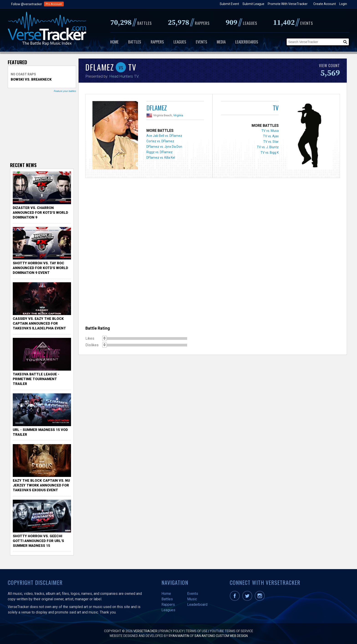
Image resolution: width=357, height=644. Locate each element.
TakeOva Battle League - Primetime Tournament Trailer (36, 379)
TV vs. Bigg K (270, 153)
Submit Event (229, 4)
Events (201, 42)
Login (343, 4)
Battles (135, 42)
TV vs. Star (271, 142)
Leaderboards (247, 42)
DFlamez (157, 108)
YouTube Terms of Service (231, 631)
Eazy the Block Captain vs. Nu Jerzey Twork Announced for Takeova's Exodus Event (41, 485)
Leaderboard (197, 605)
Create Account (325, 4)
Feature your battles (65, 91)
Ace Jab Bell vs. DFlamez (164, 136)
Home (114, 42)
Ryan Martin (179, 636)
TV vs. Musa (270, 131)
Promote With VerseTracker (288, 4)
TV (276, 108)
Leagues (180, 42)
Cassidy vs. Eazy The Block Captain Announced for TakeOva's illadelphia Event (39, 323)
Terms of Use (197, 631)
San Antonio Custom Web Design (221, 636)
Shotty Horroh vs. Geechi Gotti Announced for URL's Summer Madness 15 (38, 541)
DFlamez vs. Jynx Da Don (164, 147)
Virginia (178, 115)
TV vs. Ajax (271, 136)
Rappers (157, 42)
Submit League (253, 4)
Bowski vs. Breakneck (31, 79)
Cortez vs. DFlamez (160, 141)
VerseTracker (145, 631)
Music (192, 599)
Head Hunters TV (124, 76)
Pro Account (54, 4)
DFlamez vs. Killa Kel (161, 158)
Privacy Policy (172, 631)
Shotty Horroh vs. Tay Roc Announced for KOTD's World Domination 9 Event (40, 268)
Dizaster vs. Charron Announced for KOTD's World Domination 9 (40, 213)
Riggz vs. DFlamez (159, 152)
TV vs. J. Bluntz (268, 147)
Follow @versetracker (27, 4)
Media (221, 42)
